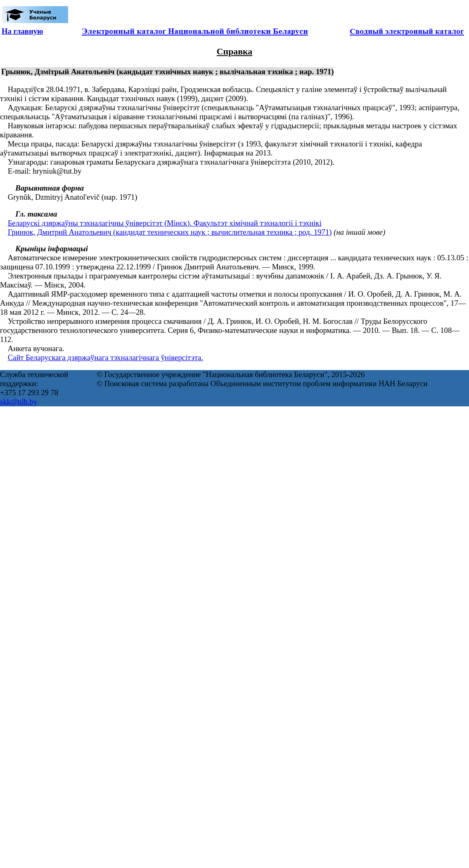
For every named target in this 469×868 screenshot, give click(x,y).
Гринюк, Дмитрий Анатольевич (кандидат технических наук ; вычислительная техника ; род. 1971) (170, 232)
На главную (22, 31)
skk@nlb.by (19, 402)
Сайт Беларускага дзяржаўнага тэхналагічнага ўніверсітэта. (105, 357)
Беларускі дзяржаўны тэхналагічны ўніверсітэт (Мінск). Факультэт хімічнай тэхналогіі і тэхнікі (165, 223)
